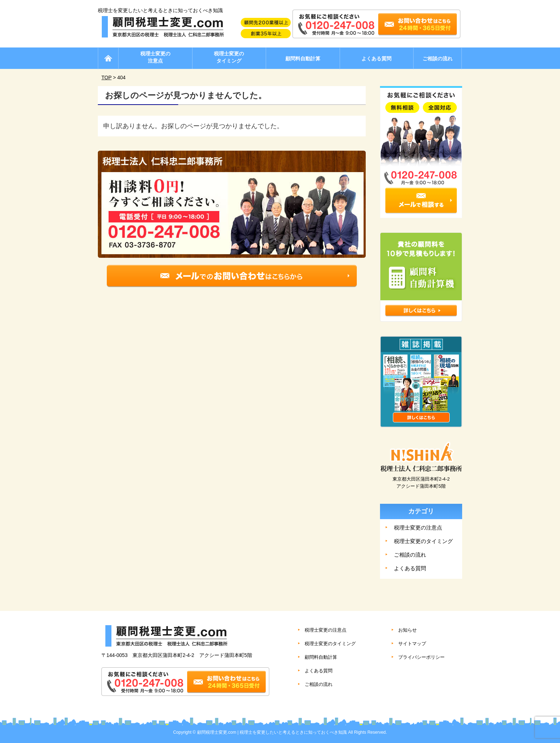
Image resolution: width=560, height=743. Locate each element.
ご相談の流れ (437, 59)
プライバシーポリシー (421, 657)
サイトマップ (412, 644)
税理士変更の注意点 (155, 57)
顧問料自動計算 (303, 59)
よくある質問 (376, 59)
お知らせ (407, 630)
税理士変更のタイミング (229, 57)
